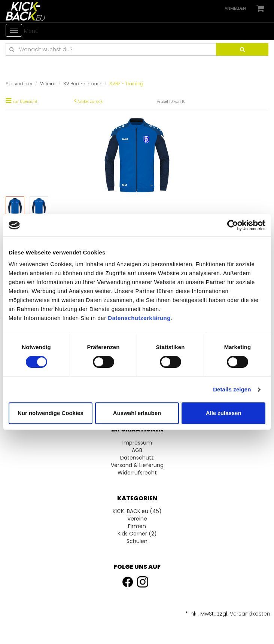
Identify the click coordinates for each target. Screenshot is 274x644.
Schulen (137, 541)
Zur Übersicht (25, 102)
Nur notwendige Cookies (51, 413)
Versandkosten (250, 614)
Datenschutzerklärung (139, 318)
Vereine (137, 519)
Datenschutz (137, 458)
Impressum (137, 443)
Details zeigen (232, 389)
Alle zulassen (224, 413)
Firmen (137, 526)
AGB (137, 450)
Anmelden (235, 8)
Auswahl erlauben (137, 413)
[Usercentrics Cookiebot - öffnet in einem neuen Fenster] (233, 225)
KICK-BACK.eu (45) (137, 511)
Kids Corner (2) (137, 534)
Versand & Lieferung (137, 465)
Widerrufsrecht (137, 473)
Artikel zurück (90, 102)
